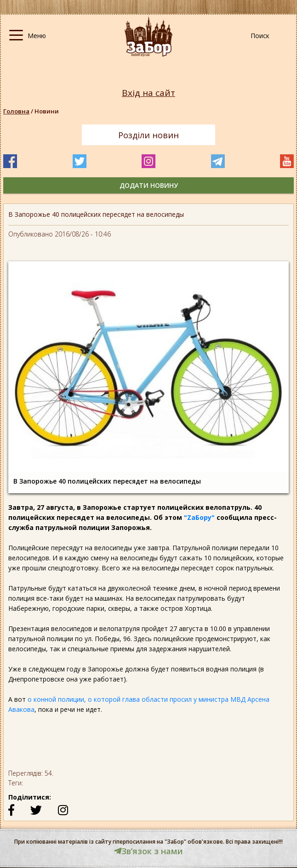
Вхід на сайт (148, 93)
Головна (16, 111)
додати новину (149, 185)
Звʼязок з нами (148, 851)
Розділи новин (148, 135)
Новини (47, 111)
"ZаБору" (199, 517)
